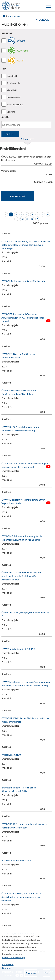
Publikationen (14, 16)
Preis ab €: (7, 261)
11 (27, 219)
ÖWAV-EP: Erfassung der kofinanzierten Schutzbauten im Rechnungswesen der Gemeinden (22, 897)
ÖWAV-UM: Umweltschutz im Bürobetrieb (23, 281)
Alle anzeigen (27, 139)
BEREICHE (7, 33)
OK (46, 973)
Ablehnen (31, 973)
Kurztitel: (6, 233)
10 (22, 219)
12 (32, 219)
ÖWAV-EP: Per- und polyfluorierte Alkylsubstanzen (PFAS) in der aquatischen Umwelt (23, 318)
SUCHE (5, 117)
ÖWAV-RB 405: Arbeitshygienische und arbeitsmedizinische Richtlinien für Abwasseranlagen (21, 576)
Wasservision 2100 (11, 755)
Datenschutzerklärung (13, 957)
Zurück (44, 20)
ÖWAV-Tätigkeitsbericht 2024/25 (18, 649)
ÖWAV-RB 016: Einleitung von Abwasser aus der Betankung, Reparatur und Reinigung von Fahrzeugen (26, 245)
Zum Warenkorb (18, 196)
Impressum (8, 964)
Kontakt (6, 968)
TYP (4, 69)
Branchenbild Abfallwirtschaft (17, 860)
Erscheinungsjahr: (10, 252)
